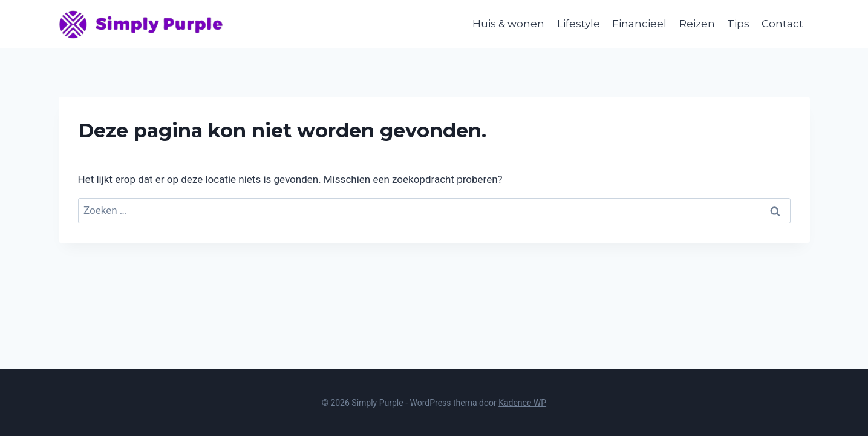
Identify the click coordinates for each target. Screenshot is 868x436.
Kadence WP (522, 403)
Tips (738, 24)
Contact (782, 24)
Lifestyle (579, 24)
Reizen (697, 24)
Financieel (639, 24)
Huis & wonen (508, 24)
